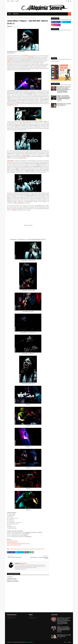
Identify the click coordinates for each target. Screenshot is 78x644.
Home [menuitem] (9, 14)
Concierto (17, 549)
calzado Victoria (11, 60)
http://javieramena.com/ (12, 541)
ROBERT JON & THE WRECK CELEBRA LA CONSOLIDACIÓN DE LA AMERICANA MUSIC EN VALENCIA (63, 98)
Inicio (8, 18)
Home (8, 1)
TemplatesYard (17, 642)
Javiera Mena (25, 56)
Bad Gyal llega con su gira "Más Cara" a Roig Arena (64, 104)
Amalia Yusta (9, 26)
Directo (21, 549)
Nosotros (12, 1)
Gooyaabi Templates (29, 642)
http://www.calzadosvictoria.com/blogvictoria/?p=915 (18, 544)
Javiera (9, 61)
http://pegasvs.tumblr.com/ (13, 542)
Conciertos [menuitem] (16, 14)
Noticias (30, 549)
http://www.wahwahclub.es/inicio (14, 545)
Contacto (17, 1)
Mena (14, 210)
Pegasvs (37, 68)
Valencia (11, 18)
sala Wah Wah (30, 57)
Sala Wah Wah (38, 549)
